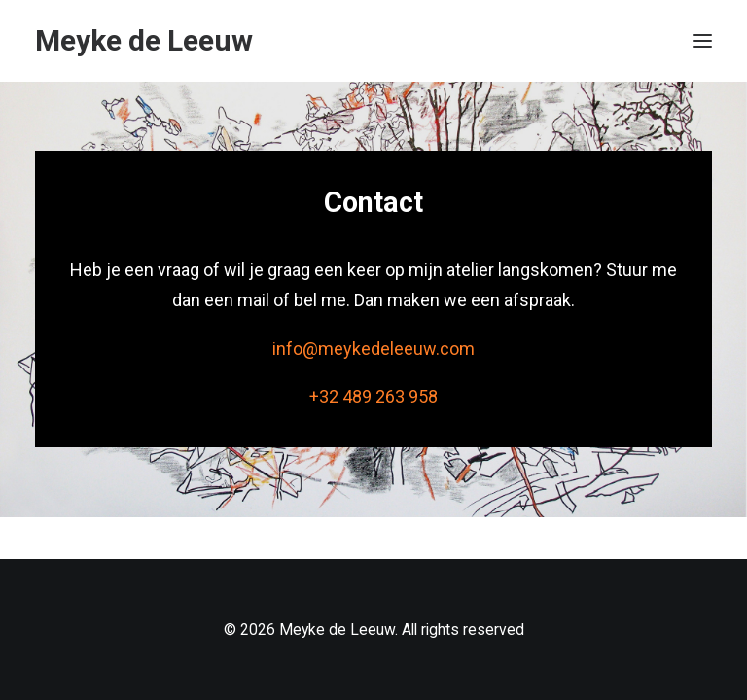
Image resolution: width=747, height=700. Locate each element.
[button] (702, 41)
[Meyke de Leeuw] (144, 41)
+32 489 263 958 (373, 396)
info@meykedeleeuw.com (373, 349)
